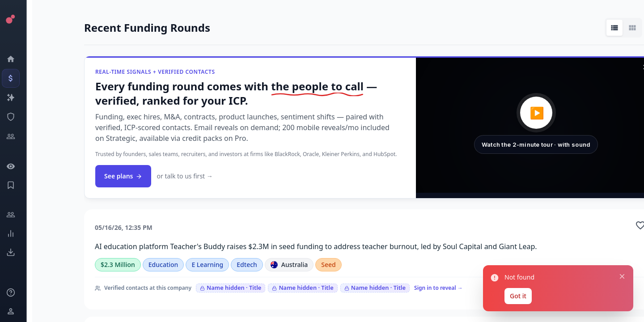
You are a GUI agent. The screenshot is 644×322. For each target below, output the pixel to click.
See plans (123, 176)
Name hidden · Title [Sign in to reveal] (231, 288)
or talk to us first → (184, 176)
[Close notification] (622, 276)
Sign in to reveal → (439, 288)
